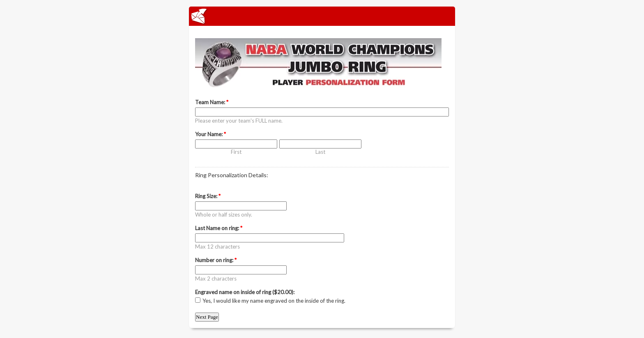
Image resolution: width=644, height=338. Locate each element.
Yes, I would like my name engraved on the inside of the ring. (274, 301)
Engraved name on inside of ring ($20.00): (245, 292)
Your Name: (210, 134)
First (236, 152)
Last (320, 152)
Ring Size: (208, 196)
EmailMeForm (322, 16)
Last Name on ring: (219, 228)
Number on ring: (216, 260)
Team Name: (212, 102)
